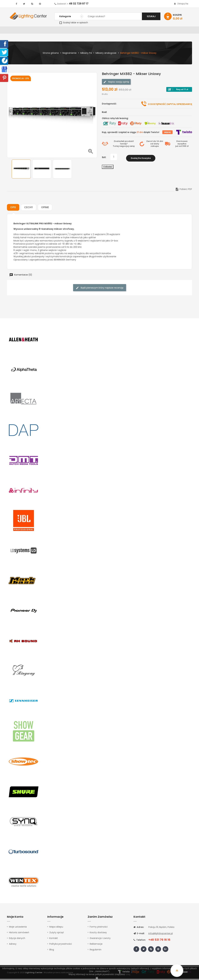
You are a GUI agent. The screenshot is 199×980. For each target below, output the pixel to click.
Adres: (139, 928)
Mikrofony (120, 31)
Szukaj (151, 16)
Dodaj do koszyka (141, 158)
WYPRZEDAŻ (15, 31)
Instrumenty (89, 31)
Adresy (13, 945)
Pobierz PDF (184, 190)
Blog (52, 951)
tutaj (128, 974)
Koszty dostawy (98, 934)
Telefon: (140, 941)
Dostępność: (109, 105)
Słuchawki (138, 31)
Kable (152, 31)
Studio (105, 31)
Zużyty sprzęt (57, 934)
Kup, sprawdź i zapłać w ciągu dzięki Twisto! (131, 133)
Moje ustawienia (18, 928)
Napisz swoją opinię (116, 83)
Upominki (165, 31)
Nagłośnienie (59, 31)
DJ (46, 31)
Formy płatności (99, 928)
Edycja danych (17, 939)
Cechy (29, 209)
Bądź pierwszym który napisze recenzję (100, 289)
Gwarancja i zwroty (100, 939)
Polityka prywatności (61, 945)
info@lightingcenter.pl (161, 935)
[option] (21, 170)
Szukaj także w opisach (74, 23)
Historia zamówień (19, 934)
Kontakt (180, 31)
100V (74, 31)
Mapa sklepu (56, 928)
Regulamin (96, 951)
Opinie (45, 209)
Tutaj (116, 147)
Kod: (104, 113)
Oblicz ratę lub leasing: (115, 120)
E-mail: (139, 935)
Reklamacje (96, 945)
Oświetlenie (33, 31)
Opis (13, 209)
